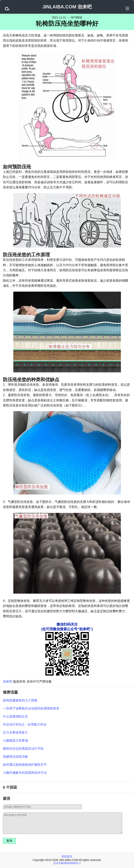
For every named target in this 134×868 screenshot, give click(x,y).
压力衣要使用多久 (15, 732)
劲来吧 (8, 682)
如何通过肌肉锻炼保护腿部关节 (25, 765)
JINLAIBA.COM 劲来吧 (67, 7)
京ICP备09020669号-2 (67, 863)
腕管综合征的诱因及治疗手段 (23, 749)
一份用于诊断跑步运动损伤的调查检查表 (31, 708)
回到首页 (67, 856)
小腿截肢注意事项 (15, 741)
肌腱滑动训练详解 (15, 757)
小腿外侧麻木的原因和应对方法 (25, 773)
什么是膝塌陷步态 (15, 716)
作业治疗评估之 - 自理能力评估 (25, 724)
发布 (9, 841)
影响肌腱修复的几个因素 (20, 700)
